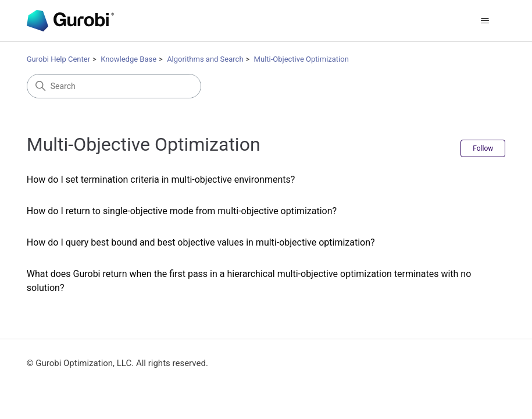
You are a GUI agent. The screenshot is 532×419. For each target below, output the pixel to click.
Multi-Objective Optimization (301, 59)
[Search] (114, 86)
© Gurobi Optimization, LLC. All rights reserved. (117, 363)
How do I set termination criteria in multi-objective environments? (161, 180)
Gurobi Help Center (58, 59)
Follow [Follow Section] (483, 148)
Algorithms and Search (205, 59)
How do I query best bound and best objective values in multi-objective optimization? (201, 242)
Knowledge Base (128, 59)
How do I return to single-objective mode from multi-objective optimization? (182, 211)
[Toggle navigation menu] (485, 21)
